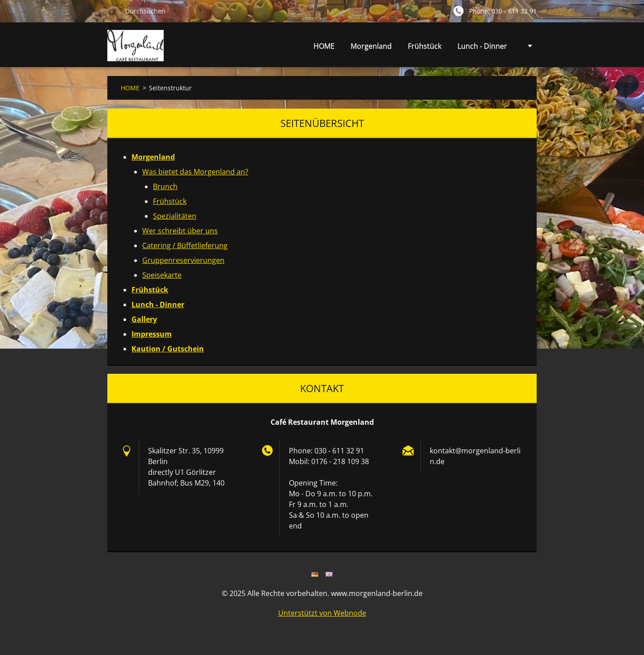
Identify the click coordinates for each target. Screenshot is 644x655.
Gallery (144, 319)
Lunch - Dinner (482, 46)
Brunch (165, 186)
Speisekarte (162, 275)
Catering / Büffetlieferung (185, 245)
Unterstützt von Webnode (322, 613)
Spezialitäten (175, 216)
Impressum (152, 334)
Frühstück (425, 46)
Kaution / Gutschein (168, 349)
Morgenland (371, 49)
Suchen (113, 11)
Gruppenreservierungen (183, 260)
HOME (324, 46)
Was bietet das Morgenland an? (195, 172)
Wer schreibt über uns (180, 231)
